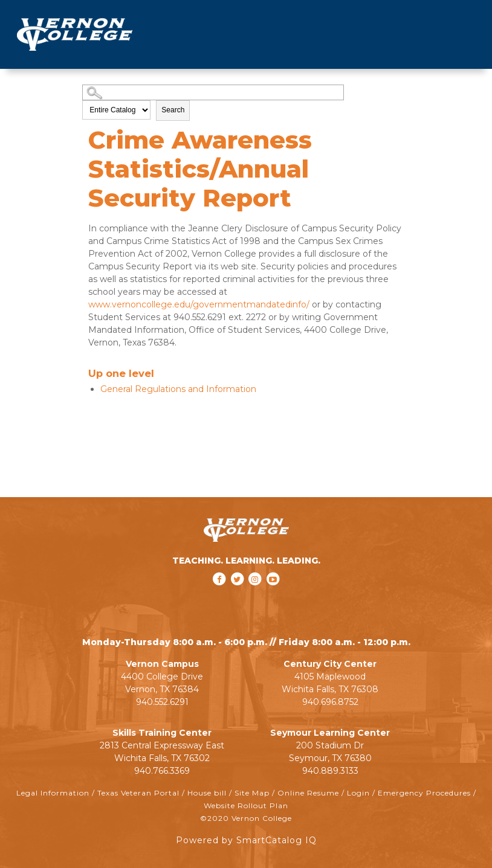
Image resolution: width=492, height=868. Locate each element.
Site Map (252, 793)
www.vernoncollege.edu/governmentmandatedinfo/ (199, 304)
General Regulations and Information (178, 389)
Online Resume (308, 793)
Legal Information (53, 793)
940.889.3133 (330, 771)
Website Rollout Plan (246, 805)
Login (358, 793)
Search (173, 110)
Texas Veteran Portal (138, 793)
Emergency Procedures (424, 793)
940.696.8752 (330, 702)
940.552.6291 (162, 702)
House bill (207, 793)
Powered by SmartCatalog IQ (246, 840)
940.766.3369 (162, 771)
